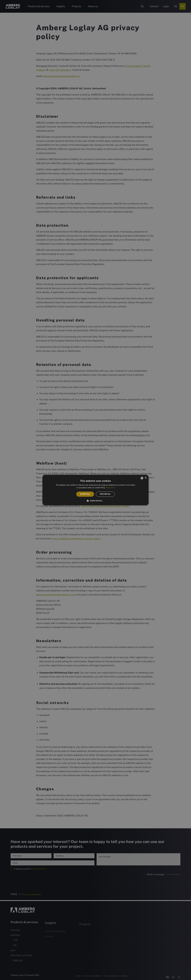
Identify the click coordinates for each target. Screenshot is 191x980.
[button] (95, 501)
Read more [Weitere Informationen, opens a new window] (110, 488)
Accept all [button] (85, 494)
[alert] (95, 490)
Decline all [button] (105, 494)
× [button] (146, 478)
